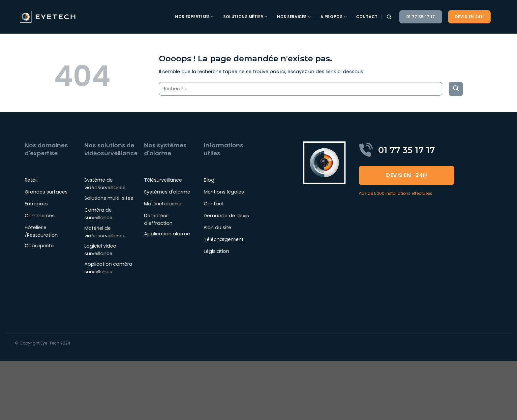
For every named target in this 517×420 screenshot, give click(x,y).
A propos (334, 17)
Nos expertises (195, 17)
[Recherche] (389, 17)
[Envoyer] (456, 89)
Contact (367, 17)
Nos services (294, 17)
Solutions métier (245, 17)
